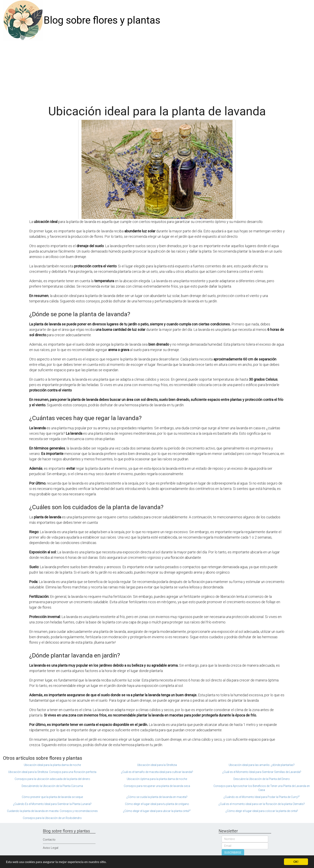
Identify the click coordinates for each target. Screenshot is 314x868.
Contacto (49, 840)
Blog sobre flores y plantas (102, 20)
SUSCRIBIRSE (233, 853)
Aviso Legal (51, 848)
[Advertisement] (157, 71)
